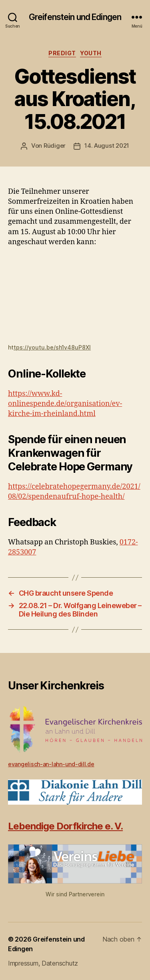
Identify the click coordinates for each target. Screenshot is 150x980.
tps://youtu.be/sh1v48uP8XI (52, 347)
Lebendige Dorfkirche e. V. (65, 826)
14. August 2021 (107, 146)
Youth (91, 53)
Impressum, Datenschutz (43, 963)
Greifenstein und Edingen (75, 17)
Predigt (62, 53)
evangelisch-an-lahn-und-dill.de (51, 764)
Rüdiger (55, 146)
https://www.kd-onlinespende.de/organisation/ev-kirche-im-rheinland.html (65, 404)
